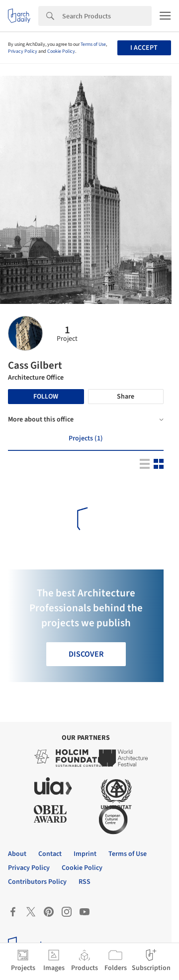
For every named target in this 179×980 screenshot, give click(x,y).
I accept (144, 48)
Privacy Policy (23, 51)
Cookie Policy (61, 51)
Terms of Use (93, 44)
